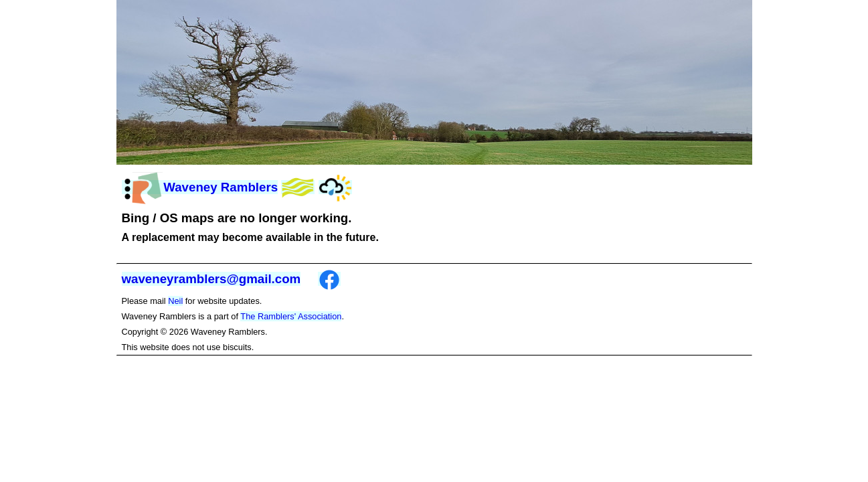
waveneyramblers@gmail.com (211, 279)
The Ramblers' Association (291, 316)
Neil (175, 301)
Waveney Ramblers (200, 187)
